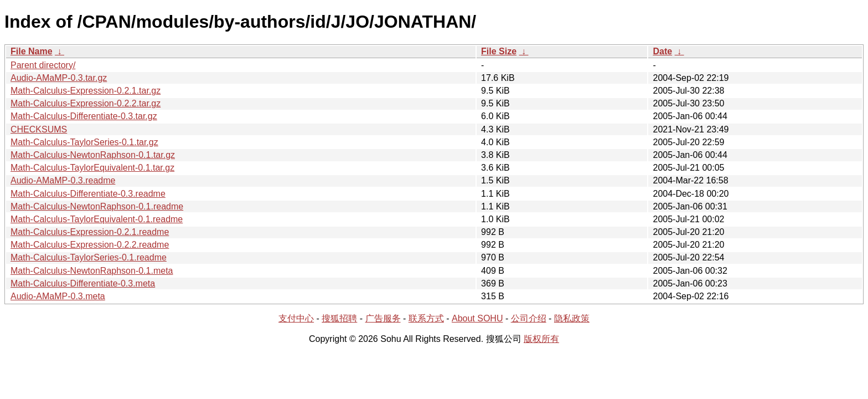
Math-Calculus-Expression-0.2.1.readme (90, 232)
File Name (32, 51)
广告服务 (383, 318)
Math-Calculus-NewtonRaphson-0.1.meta (92, 271)
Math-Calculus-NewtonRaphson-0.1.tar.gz (93, 155)
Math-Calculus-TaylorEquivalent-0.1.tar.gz (92, 168)
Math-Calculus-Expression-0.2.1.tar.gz (86, 91)
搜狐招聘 (339, 318)
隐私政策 (572, 318)
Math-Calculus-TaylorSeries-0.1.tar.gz (84, 142)
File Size (499, 51)
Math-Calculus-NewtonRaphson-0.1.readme (97, 206)
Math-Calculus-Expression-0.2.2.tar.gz (86, 103)
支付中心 (296, 318)
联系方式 (426, 318)
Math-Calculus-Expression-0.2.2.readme (90, 245)
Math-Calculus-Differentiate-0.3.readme (88, 194)
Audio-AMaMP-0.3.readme (63, 180)
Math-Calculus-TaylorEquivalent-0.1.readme (97, 219)
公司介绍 (529, 318)
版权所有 (541, 339)
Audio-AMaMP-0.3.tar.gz (59, 78)
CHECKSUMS (39, 129)
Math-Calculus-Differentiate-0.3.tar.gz (84, 116)
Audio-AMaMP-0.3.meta (58, 296)
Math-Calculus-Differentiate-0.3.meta (83, 283)
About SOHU (477, 318)
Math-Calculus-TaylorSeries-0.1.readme (89, 257)
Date (662, 51)
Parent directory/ (43, 65)
